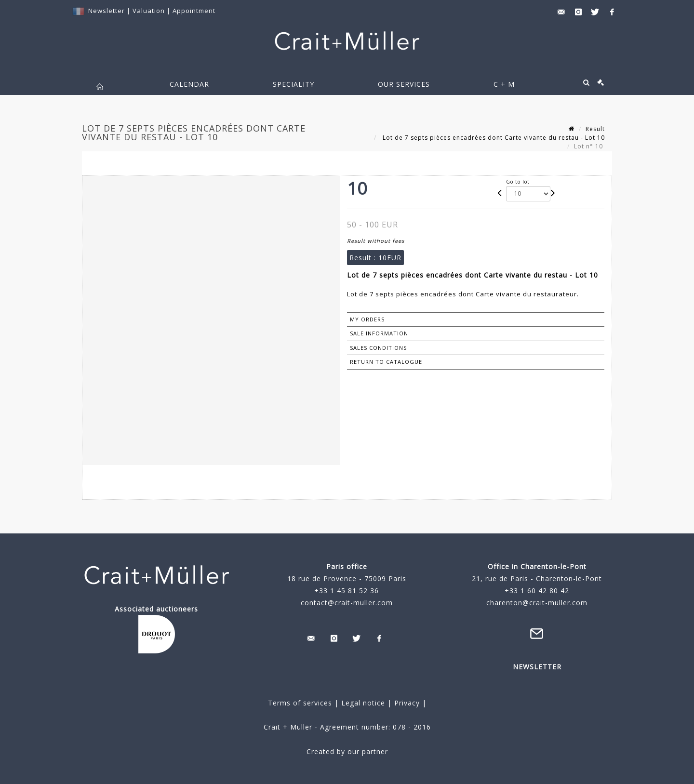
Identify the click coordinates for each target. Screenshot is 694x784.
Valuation (149, 11)
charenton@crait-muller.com (537, 603)
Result (595, 129)
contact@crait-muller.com (347, 603)
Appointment (194, 11)
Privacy (406, 703)
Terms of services (300, 703)
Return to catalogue (386, 362)
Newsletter (107, 11)
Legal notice (363, 703)
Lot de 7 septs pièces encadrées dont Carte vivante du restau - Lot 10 (493, 138)
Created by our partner (347, 751)
